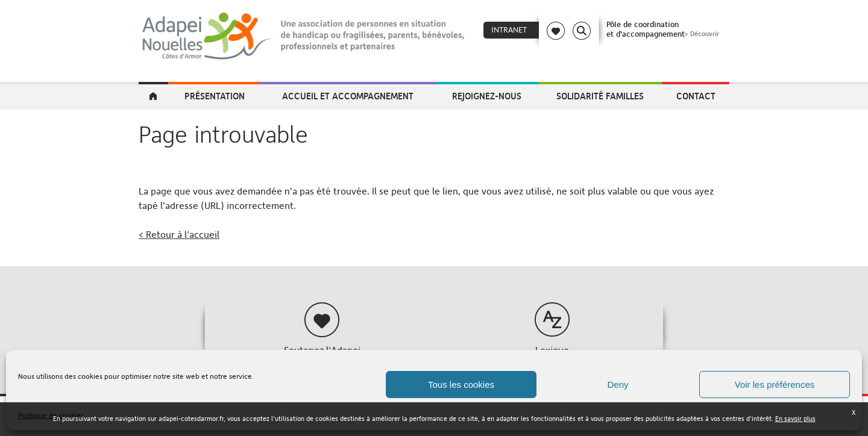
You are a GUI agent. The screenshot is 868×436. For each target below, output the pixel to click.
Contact (696, 96)
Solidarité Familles (600, 96)
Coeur (556, 31)
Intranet (509, 30)
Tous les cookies (461, 385)
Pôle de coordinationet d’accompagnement (664, 29)
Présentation (215, 96)
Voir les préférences (775, 385)
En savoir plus (795, 419)
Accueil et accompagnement (348, 96)
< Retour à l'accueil (179, 235)
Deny (618, 385)
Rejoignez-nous (487, 96)
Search (582, 31)
